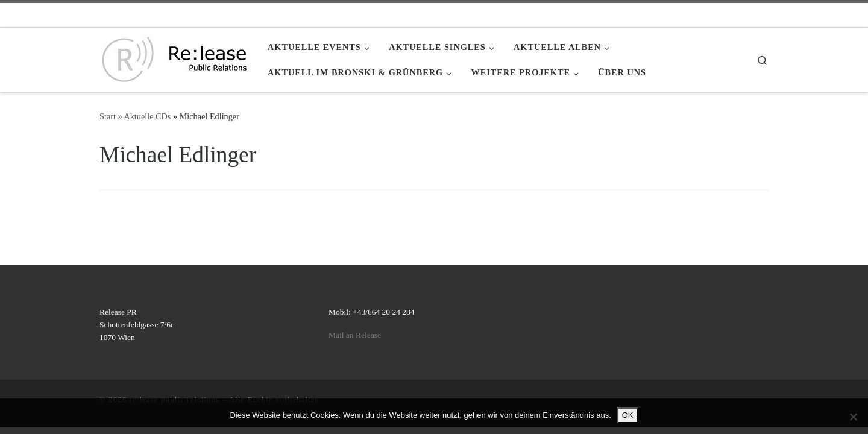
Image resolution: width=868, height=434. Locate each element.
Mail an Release (355, 335)
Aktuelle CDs (147, 116)
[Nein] (853, 417)
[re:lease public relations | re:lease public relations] (175, 58)
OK (628, 415)
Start (108, 116)
